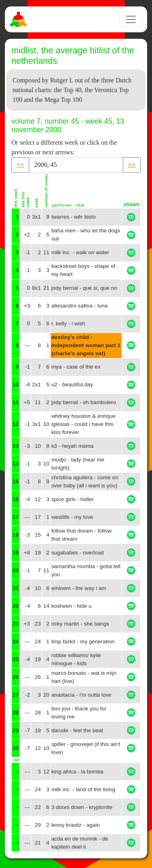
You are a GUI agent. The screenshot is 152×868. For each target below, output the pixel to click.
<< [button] (20, 165)
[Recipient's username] (76, 165)
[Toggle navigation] (131, 19)
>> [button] (132, 165)
